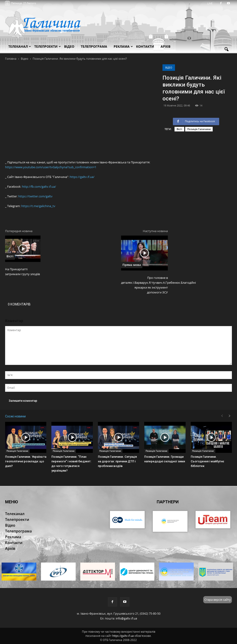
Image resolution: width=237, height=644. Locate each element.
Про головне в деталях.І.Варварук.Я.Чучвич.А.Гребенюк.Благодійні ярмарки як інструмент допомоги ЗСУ (144, 285)
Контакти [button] (145, 46)
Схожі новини (15, 416)
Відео (169, 68)
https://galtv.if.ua (123, 636)
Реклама (123, 46)
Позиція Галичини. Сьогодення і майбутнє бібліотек (207, 461)
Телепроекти (48, 46)
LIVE (211, 3)
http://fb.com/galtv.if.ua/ (39, 187)
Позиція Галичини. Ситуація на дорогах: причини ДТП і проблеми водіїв (117, 461)
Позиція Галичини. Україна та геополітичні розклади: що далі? (26, 461)
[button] (226, 50)
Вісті (179, 129)
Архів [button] (165, 46)
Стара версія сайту (218, 600)
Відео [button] (69, 46)
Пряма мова (132, 265)
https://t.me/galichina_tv (38, 206)
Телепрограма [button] (94, 46)
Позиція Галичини (199, 129)
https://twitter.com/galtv (35, 196)
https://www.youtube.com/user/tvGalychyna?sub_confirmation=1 (51, 167)
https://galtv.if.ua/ (82, 177)
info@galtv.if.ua (126, 618)
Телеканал (20, 46)
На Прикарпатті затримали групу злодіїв (22, 272)
